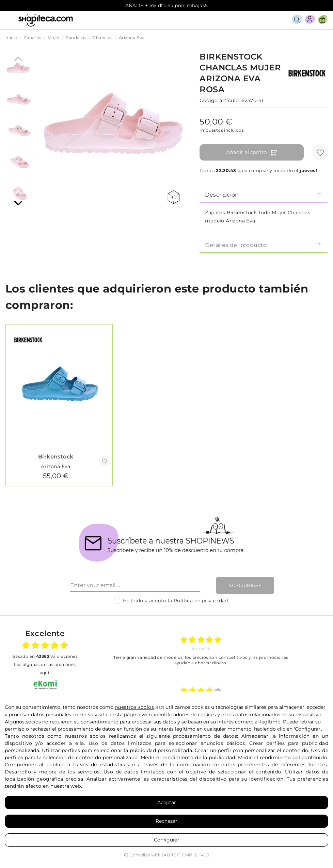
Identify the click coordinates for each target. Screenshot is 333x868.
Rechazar (166, 821)
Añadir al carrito (252, 152)
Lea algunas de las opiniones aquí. (45, 669)
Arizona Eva (55, 466)
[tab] (264, 194)
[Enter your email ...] (135, 585)
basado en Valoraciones (45, 656)
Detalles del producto (264, 245)
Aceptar (167, 802)
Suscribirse (245, 585)
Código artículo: (220, 100)
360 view (173, 197)
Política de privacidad (201, 601)
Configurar (167, 840)
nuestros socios (134, 707)
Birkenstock (56, 457)
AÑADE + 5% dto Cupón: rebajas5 (167, 5)
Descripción (264, 194)
